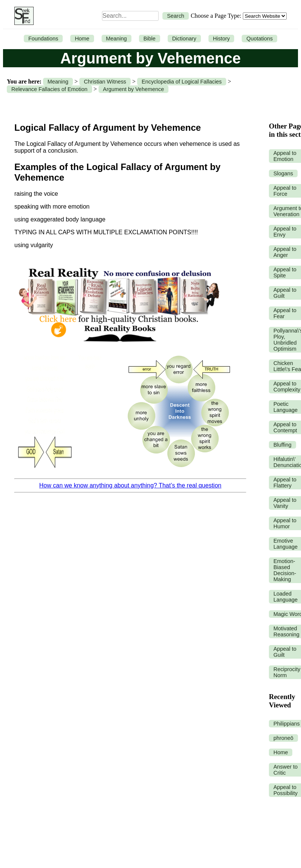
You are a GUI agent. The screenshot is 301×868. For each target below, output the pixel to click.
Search (176, 16)
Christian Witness (105, 82)
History (222, 39)
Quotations (259, 39)
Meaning (117, 39)
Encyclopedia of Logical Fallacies (182, 82)
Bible (150, 39)
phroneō (283, 738)
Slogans (283, 173)
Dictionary (184, 39)
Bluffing (282, 445)
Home (82, 39)
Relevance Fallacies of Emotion (49, 89)
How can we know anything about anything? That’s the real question (130, 485)
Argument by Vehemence (134, 89)
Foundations (43, 39)
